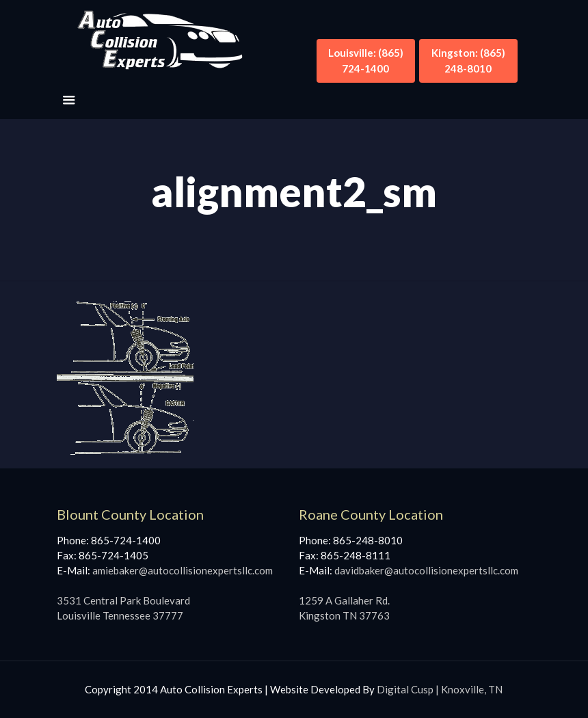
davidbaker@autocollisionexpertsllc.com (426, 570)
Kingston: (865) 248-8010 (468, 61)
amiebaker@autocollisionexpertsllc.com (183, 570)
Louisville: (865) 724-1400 (366, 61)
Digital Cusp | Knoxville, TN (440, 689)
